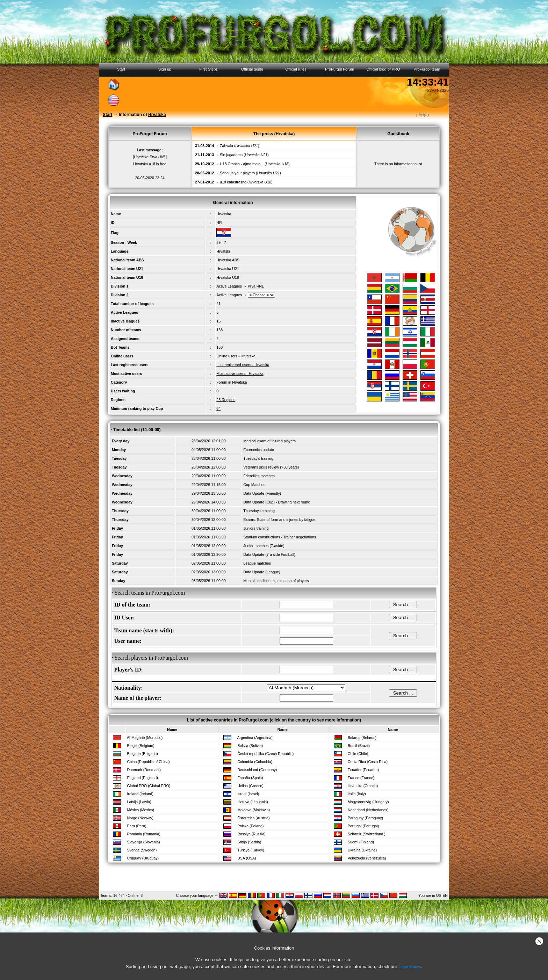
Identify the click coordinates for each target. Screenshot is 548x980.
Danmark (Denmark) (144, 770)
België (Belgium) (140, 746)
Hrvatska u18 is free (150, 164)
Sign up (165, 69)
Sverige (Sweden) (142, 850)
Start (121, 69)
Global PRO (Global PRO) (149, 786)
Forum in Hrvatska (232, 382)
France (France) (361, 778)
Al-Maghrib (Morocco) (145, 738)
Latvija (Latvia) (139, 802)
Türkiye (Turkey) (251, 850)
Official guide (252, 69)
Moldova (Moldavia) (254, 810)
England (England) (142, 778)
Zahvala (226, 146)
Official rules (296, 69)
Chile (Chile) (358, 754)
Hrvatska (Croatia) (363, 786)
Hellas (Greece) (250, 786)
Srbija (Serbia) (249, 842)
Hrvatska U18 (228, 277)
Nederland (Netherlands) (368, 810)
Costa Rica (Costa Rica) (368, 762)
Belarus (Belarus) (362, 738)
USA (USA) (247, 858)
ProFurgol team (427, 69)
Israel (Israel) (248, 794)
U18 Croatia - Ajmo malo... (242, 164)
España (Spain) (250, 778)
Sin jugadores (231, 155)
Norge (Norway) (140, 818)
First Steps (208, 69)
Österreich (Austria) (253, 818)
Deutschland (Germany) (257, 770)
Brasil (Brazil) (359, 746)
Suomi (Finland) (361, 842)
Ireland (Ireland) (140, 794)
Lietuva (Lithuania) (253, 802)
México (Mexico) (140, 810)
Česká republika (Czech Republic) (265, 754)
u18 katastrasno (233, 182)
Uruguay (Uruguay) (143, 858)
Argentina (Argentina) (255, 738)
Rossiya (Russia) (251, 834)
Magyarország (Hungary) (368, 802)
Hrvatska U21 (228, 269)
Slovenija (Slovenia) (143, 842)
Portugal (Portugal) (363, 826)
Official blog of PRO (383, 69)
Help (423, 115)
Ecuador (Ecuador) (363, 770)
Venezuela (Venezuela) (367, 858)
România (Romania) (143, 834)
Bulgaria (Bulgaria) (142, 754)
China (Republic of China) (148, 762)
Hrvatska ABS (228, 260)
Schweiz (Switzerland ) (367, 834)
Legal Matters (410, 967)
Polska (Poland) (250, 826)
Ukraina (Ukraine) (362, 850)
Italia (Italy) (357, 794)
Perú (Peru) (136, 826)
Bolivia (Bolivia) (250, 746)
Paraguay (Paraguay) (365, 818)
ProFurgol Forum (340, 69)
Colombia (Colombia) (255, 762)
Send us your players (237, 173)
